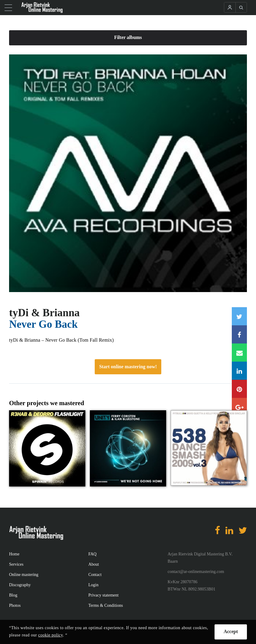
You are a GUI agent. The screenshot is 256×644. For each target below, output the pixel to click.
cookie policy (50, 635)
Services (16, 564)
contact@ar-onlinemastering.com (196, 572)
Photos (15, 605)
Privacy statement (103, 595)
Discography (20, 585)
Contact (95, 575)
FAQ (92, 554)
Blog (13, 595)
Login (93, 585)
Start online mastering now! (128, 367)
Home (14, 554)
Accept (231, 631)
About (94, 564)
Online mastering (24, 575)
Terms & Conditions (106, 605)
